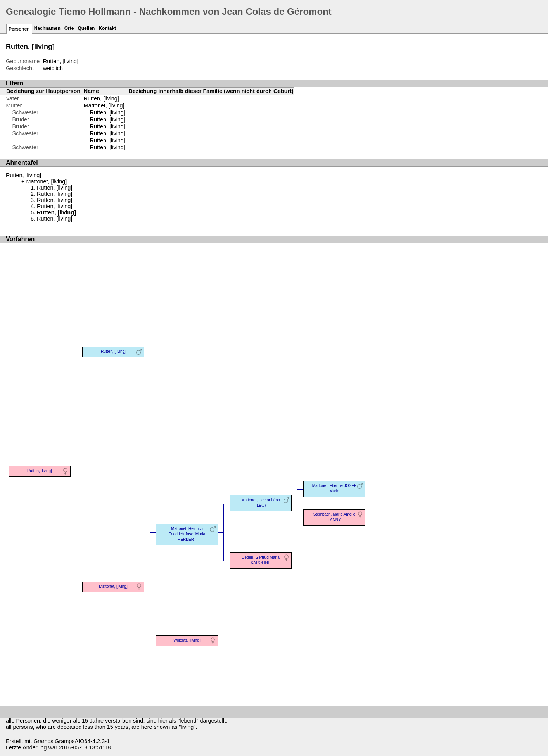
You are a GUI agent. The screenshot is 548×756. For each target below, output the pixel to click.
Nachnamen (47, 28)
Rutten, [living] (108, 112)
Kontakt (107, 28)
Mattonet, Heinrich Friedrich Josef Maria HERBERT (187, 534)
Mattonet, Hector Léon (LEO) (261, 503)
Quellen (86, 28)
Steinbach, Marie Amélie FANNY (335, 517)
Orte (69, 28)
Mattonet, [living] (104, 105)
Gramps (43, 741)
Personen (19, 29)
